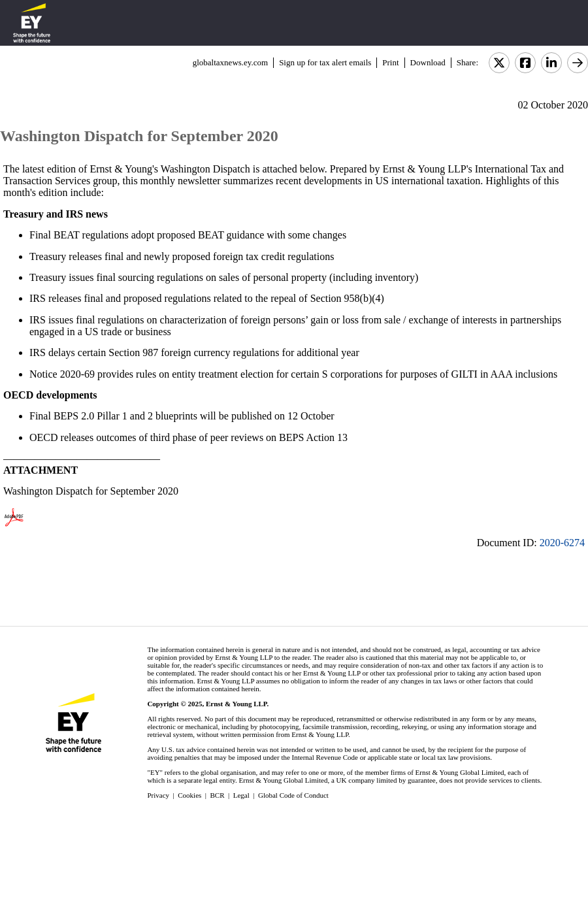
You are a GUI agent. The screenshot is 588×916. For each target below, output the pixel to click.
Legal (241, 795)
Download (428, 62)
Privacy (158, 795)
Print (390, 62)
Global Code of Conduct (293, 795)
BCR (218, 795)
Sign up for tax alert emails (325, 62)
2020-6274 (562, 543)
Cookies (189, 795)
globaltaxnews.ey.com (230, 62)
